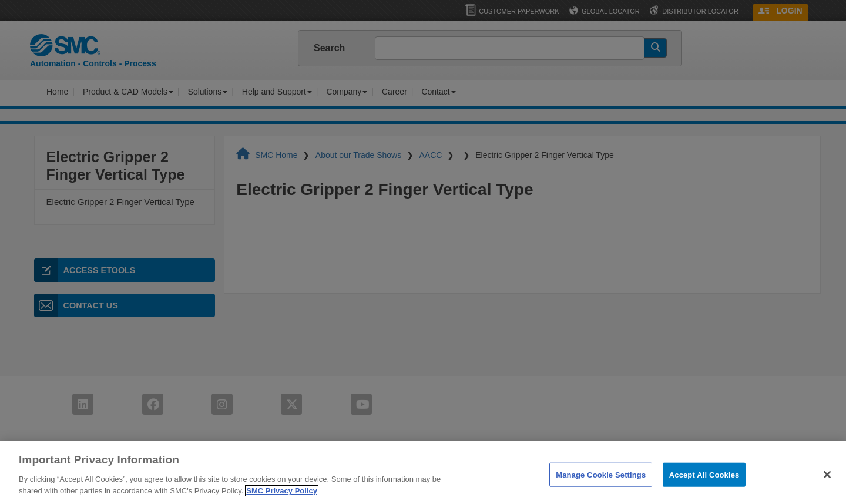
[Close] (827, 489)
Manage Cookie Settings (601, 489)
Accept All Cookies (704, 489)
